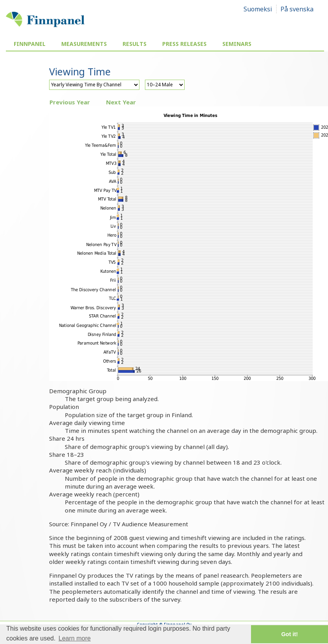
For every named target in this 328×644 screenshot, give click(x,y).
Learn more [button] (75, 638)
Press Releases (184, 44)
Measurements (84, 44)
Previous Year (70, 102)
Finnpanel (30, 44)
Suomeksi (258, 9)
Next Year (121, 102)
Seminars (237, 44)
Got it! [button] (290, 634)
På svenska (297, 9)
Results (135, 44)
